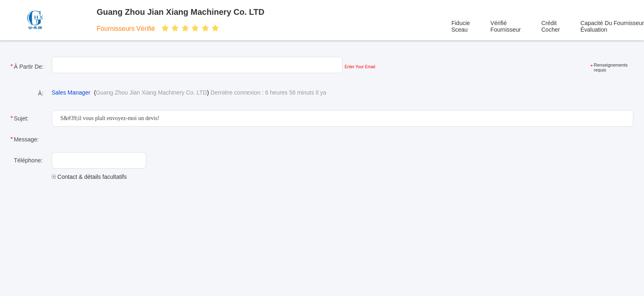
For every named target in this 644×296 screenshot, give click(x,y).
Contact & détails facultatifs (89, 177)
